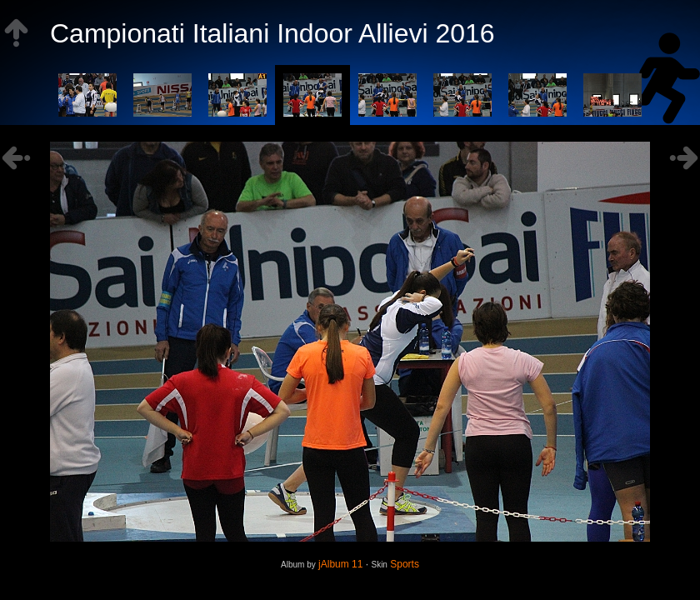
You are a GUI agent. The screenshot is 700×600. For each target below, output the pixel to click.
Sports (405, 564)
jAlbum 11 (340, 564)
